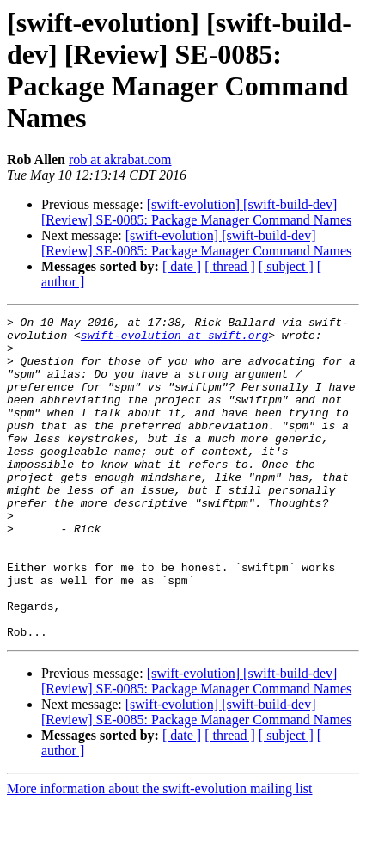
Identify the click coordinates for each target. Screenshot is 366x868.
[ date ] (182, 266)
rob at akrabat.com (120, 160)
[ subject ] (286, 266)
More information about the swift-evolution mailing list (160, 853)
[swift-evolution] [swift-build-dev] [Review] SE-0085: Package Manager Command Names (196, 212)
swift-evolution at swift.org (174, 340)
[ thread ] (230, 266)
